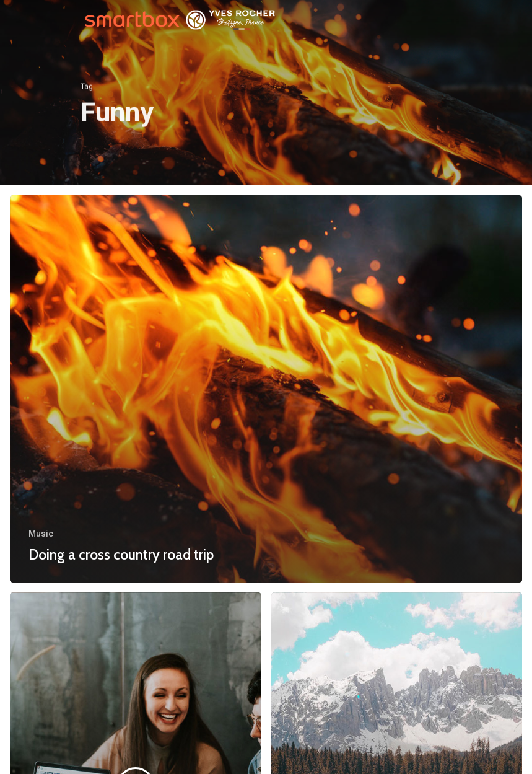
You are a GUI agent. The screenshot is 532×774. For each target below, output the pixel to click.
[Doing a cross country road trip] (266, 389)
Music (41, 534)
